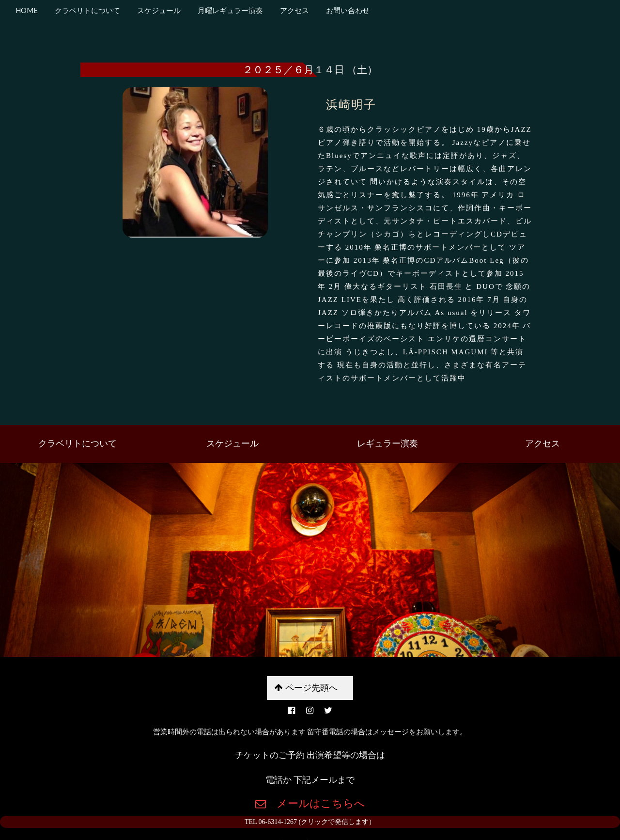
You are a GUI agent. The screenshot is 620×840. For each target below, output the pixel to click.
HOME (27, 10)
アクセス (294, 10)
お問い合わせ (347, 10)
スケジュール (158, 10)
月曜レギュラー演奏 (230, 10)
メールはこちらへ (316, 803)
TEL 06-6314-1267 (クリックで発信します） (310, 822)
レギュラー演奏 (387, 444)
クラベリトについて (87, 10)
